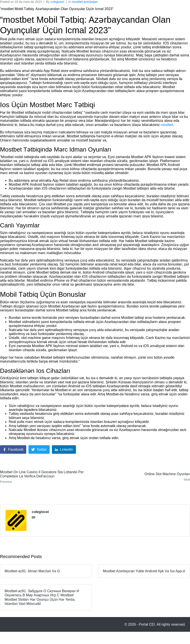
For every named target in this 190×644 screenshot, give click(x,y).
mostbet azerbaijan (85, 2)
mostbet (167, 125)
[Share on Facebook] (13, 449)
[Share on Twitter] (39, 449)
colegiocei (57, 2)
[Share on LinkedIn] (64, 449)
